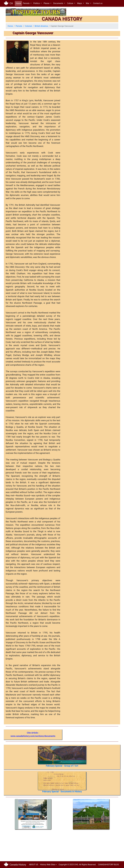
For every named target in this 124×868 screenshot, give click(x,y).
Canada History (18, 865)
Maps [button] (80, 3)
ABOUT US (34, 865)
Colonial (28, 26)
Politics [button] (37, 3)
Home (19, 3)
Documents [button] (58, 3)
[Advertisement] (22, 844)
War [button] (88, 3)
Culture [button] (70, 3)
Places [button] (47, 3)
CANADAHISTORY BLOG (108, 865)
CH (11, 3)
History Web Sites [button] (48, 865)
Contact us (98, 3)
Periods (19, 26)
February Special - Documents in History (62, 792)
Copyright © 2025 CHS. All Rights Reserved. (77, 865)
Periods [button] (26, 3)
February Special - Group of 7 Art (62, 766)
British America (41, 26)
